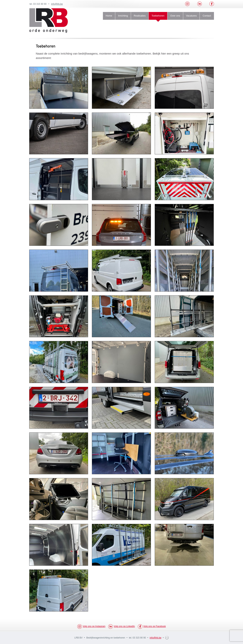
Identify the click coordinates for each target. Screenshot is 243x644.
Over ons (175, 16)
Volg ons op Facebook (152, 627)
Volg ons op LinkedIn (121, 627)
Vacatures (191, 16)
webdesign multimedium (167, 638)
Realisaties (140, 16)
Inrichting (123, 16)
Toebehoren (158, 16)
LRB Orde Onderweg (49, 21)
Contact (207, 16)
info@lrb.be (57, 4)
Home (109, 16)
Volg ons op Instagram (91, 627)
